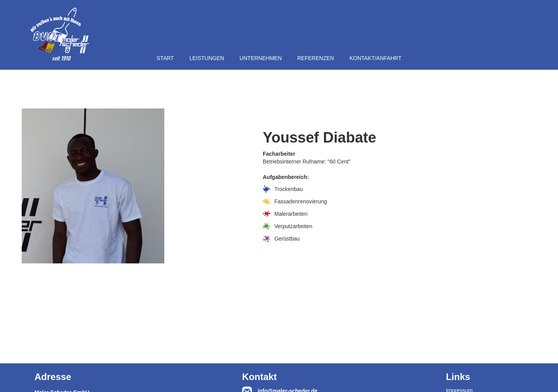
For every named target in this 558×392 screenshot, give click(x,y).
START (165, 58)
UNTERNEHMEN (261, 58)
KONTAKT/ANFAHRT (375, 58)
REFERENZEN (316, 58)
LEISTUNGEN (207, 58)
